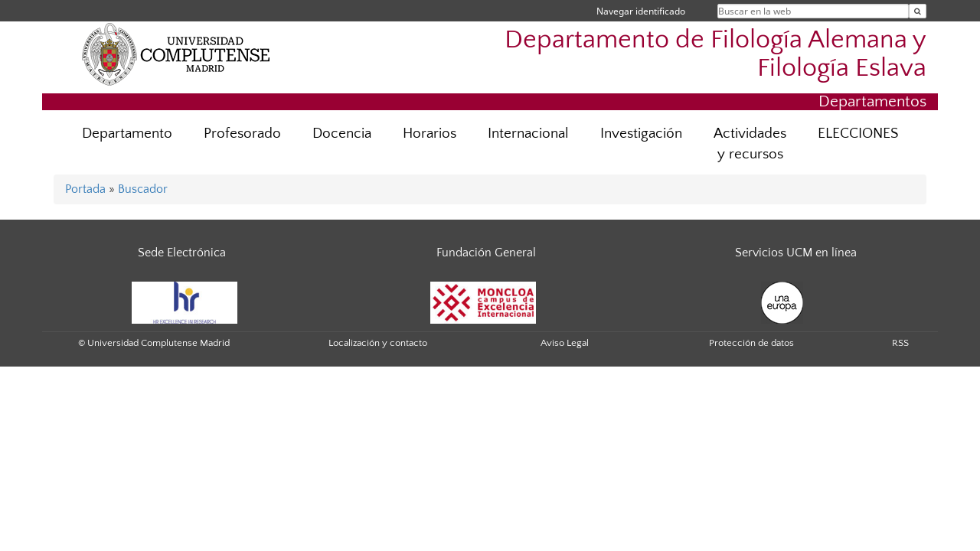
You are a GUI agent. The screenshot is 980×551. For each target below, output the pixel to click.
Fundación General (486, 253)
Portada (85, 189)
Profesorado (242, 134)
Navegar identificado (641, 11)
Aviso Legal (565, 343)
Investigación (641, 134)
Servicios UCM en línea (796, 253)
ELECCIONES (858, 134)
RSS (900, 343)
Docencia (342, 134)
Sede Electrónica (182, 253)
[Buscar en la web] (918, 11)
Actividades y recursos (750, 144)
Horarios (430, 134)
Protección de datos (751, 343)
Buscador (143, 189)
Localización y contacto (378, 343)
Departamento (127, 134)
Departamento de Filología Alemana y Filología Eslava (715, 54)
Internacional (528, 134)
